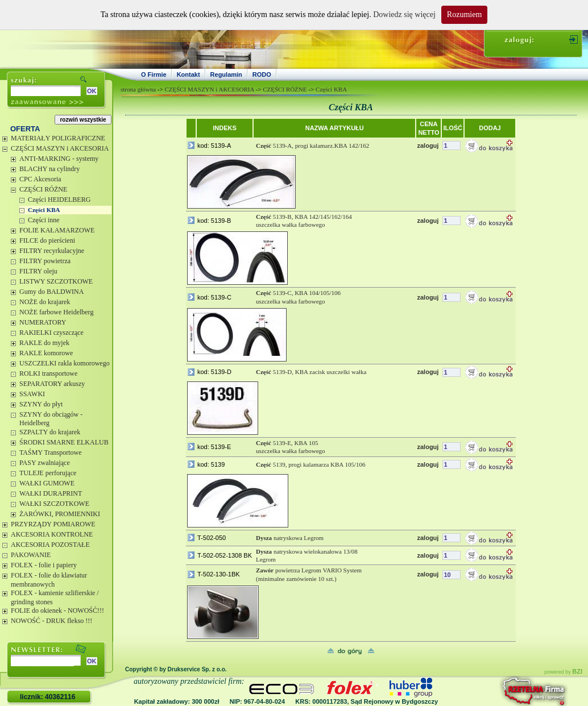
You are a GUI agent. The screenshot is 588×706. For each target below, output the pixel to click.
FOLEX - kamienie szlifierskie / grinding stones (55, 597)
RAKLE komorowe (46, 353)
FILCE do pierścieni (47, 240)
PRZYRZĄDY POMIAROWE (53, 524)
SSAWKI (32, 394)
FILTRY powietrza (45, 261)
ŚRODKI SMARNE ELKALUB (64, 442)
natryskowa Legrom (290, 538)
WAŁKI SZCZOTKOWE (54, 504)
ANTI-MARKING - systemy (59, 159)
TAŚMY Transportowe (51, 452)
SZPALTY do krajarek (50, 432)
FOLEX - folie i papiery (44, 565)
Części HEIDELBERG (59, 200)
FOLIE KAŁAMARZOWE (57, 230)
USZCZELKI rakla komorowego (65, 363)
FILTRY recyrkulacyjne (52, 251)
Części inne (44, 220)
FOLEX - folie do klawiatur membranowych (49, 580)
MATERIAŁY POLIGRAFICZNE (58, 138)
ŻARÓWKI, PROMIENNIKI (60, 514)
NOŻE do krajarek (45, 302)
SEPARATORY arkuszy (52, 384)
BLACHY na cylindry (49, 169)
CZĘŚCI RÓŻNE (43, 189)
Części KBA (44, 210)
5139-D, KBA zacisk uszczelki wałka (311, 372)
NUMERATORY (43, 322)
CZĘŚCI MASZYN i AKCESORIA (60, 148)
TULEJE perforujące (48, 473)
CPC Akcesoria (40, 179)
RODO (262, 74)
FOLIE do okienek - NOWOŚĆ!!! (57, 611)
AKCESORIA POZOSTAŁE (50, 545)
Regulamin (226, 74)
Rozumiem (464, 14)
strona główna (138, 89)
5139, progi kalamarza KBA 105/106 (310, 464)
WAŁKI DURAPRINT (51, 493)
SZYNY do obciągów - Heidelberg (51, 419)
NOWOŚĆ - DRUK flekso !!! (51, 621)
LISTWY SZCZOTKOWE (56, 281)
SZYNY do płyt (41, 404)
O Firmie (154, 74)
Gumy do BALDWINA (51, 292)
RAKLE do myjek (44, 343)
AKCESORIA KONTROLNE (52, 534)
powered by (563, 672)
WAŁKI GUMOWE (47, 483)
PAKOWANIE (31, 555)
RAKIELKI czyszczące (51, 333)
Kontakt (189, 74)
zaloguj (428, 146)
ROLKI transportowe (48, 373)
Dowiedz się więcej (404, 14)
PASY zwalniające (45, 463)
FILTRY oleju (38, 271)
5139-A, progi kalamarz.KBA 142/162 (312, 146)
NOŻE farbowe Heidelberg (56, 312)
